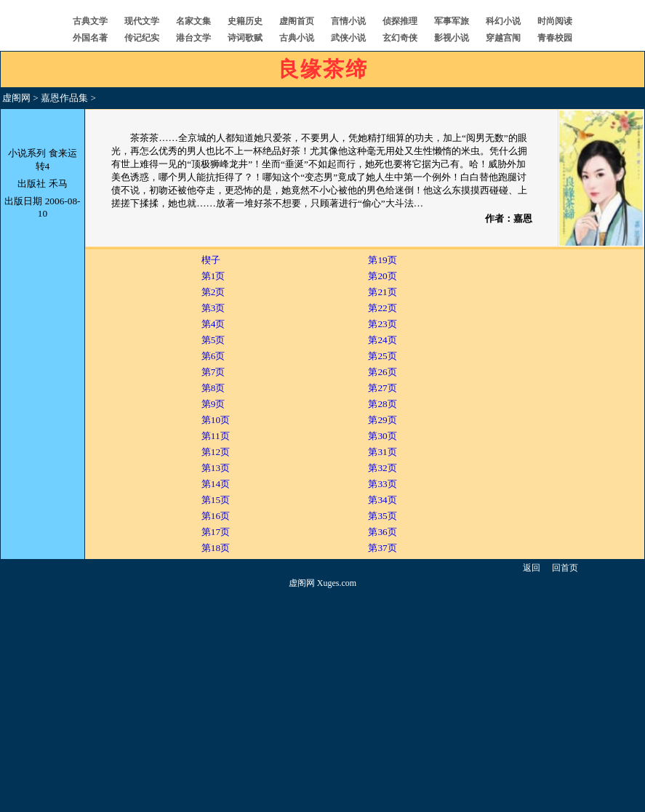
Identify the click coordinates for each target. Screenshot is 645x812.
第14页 (216, 484)
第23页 (382, 324)
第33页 (382, 484)
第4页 (213, 324)
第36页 (382, 532)
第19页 (382, 260)
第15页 (216, 500)
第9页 (213, 404)
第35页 (382, 516)
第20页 (382, 276)
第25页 (382, 356)
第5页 (213, 340)
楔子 (211, 260)
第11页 (216, 436)
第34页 (382, 500)
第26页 (382, 372)
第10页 (216, 420)
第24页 (382, 340)
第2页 (213, 292)
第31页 (382, 452)
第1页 (213, 276)
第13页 (216, 468)
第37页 (382, 548)
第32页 (382, 468)
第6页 (213, 356)
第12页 (216, 452)
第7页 (213, 372)
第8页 (213, 388)
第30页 (382, 436)
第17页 (216, 532)
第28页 (382, 404)
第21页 (382, 292)
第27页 (382, 388)
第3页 (213, 308)
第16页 (216, 516)
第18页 (216, 548)
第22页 (382, 308)
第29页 (382, 420)
